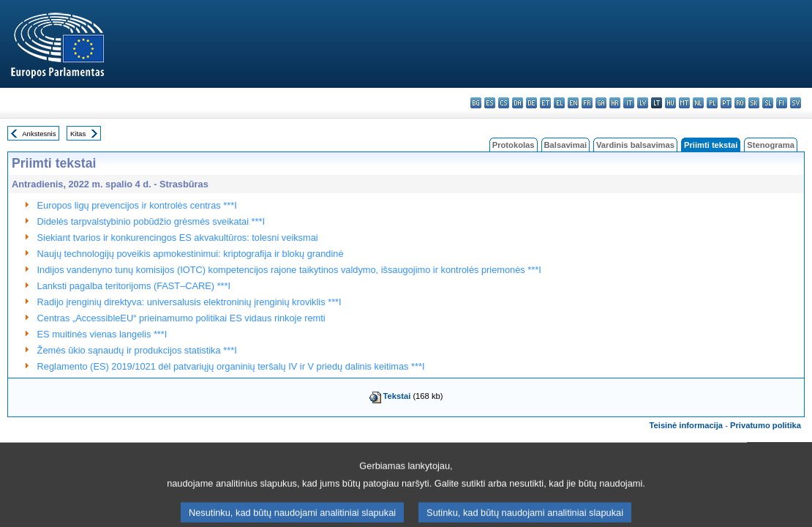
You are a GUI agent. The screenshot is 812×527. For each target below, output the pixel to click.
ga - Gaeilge (601, 103)
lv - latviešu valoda (643, 103)
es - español (490, 103)
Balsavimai (565, 145)
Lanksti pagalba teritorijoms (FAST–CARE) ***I (134, 286)
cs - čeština (504, 103)
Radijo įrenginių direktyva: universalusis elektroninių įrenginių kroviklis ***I (189, 302)
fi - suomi (782, 103)
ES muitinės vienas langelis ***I (102, 334)
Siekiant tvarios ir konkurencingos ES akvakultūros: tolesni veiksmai (178, 238)
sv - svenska (796, 103)
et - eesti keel (545, 103)
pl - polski (712, 103)
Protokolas (514, 145)
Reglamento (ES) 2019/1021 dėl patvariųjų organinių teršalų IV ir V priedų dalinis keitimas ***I (231, 366)
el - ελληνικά (559, 103)
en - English (573, 103)
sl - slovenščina (768, 103)
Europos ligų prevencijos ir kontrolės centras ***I (137, 205)
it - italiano (629, 103)
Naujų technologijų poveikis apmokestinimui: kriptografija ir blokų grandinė (191, 254)
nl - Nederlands (698, 103)
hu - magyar (670, 103)
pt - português (726, 103)
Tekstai (397, 396)
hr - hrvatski (615, 103)
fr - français (587, 103)
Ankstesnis (39, 134)
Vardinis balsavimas (635, 145)
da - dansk (518, 103)
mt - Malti (684, 103)
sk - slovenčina (754, 103)
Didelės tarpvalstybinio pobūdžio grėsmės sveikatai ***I (151, 221)
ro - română (740, 103)
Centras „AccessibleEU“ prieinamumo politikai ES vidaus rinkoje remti (181, 318)
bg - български (476, 103)
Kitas (78, 134)
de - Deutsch (531, 103)
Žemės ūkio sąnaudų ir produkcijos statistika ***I (137, 350)
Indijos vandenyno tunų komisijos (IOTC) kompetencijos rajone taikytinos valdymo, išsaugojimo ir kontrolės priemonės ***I (289, 270)
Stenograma (771, 145)
